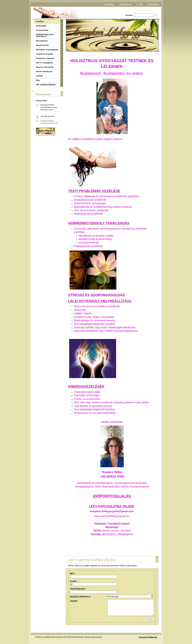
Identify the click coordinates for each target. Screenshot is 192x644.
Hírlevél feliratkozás (44, 71)
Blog (38, 80)
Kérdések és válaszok (45, 58)
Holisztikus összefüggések (47, 50)
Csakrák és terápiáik (44, 54)
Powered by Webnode (148, 637)
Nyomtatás (155, 4)
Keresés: (129, 15)
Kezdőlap (40, 21)
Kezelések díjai (42, 30)
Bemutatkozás (42, 41)
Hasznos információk (45, 67)
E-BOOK (40, 76)
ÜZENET (74, 601)
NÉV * (73, 574)
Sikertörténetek (42, 45)
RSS (141, 4)
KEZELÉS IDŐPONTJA (80, 597)
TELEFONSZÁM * (78, 589)
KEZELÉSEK (41, 26)
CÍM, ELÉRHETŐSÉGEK (46, 85)
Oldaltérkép (127, 4)
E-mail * (74, 581)
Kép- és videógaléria (45, 63)
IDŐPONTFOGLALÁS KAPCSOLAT (45, 36)
